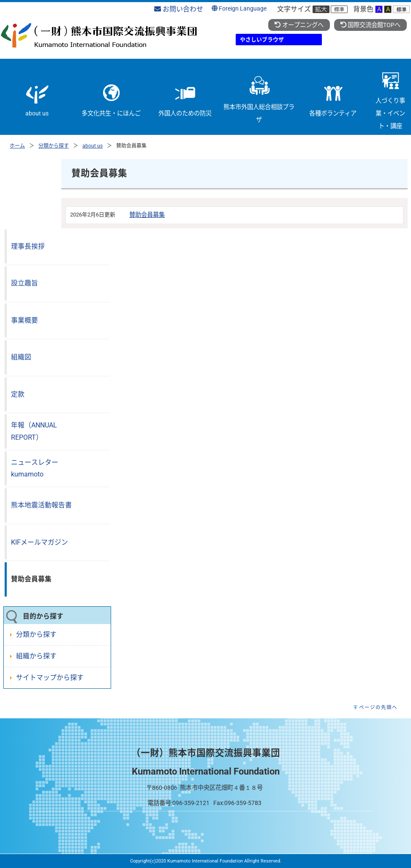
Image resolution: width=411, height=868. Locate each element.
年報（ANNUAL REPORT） (34, 431)
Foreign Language (239, 9)
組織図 (21, 357)
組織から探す (36, 656)
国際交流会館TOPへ (370, 25)
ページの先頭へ (378, 707)
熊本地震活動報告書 (41, 505)
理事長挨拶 (28, 246)
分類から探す (54, 146)
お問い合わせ (179, 9)
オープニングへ (299, 25)
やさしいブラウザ (262, 40)
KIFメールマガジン (39, 542)
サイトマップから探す (50, 678)
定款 (18, 394)
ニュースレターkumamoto (35, 468)
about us (93, 146)
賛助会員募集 (147, 215)
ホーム (17, 146)
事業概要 (24, 320)
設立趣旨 (24, 283)
